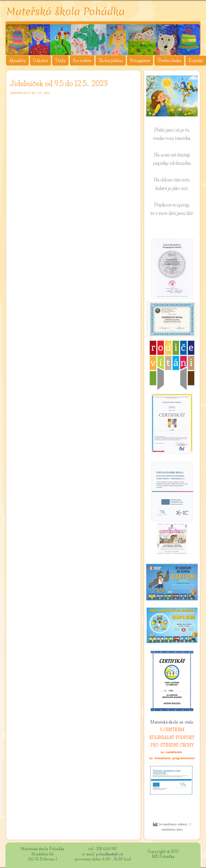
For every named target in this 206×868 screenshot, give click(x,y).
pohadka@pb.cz (110, 854)
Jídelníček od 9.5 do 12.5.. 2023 (30, 93)
